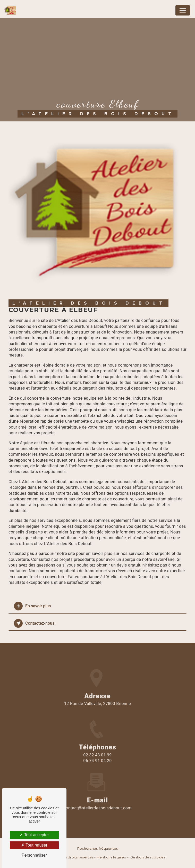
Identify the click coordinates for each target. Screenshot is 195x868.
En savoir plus (32, 606)
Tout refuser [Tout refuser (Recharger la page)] (34, 845)
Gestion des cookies (148, 857)
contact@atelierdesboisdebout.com (98, 802)
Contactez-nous (34, 623)
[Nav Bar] (183, 10)
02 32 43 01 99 (97, 761)
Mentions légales (111, 857)
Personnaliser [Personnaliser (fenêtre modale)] (34, 855)
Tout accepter (34, 835)
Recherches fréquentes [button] (97, 848)
